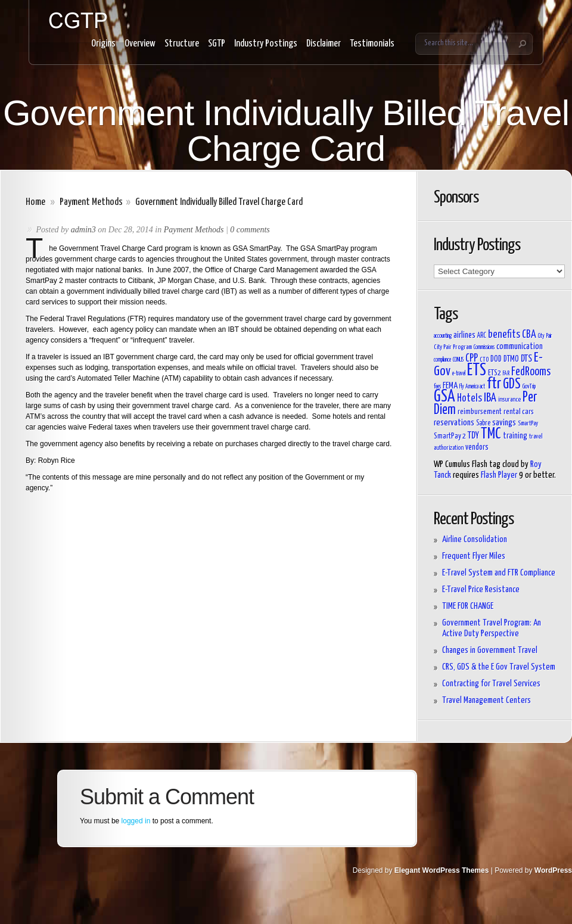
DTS (526, 359)
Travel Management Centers (486, 700)
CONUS (458, 360)
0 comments (250, 230)
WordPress (553, 870)
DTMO (511, 359)
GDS (512, 385)
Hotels (470, 399)
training (515, 436)
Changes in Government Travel (490, 650)
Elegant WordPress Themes (442, 870)
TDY (473, 435)
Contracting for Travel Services (491, 684)
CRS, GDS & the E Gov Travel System (499, 667)
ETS (477, 371)
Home (35, 202)
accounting (443, 336)
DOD (496, 359)
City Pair (545, 336)
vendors (477, 447)
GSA (444, 397)
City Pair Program (453, 347)
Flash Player (499, 475)
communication (520, 346)
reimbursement (480, 412)
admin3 (83, 230)
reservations (454, 423)
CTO (484, 360)
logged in (136, 821)
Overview (140, 44)
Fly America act (472, 387)
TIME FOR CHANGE (468, 606)
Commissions (484, 347)
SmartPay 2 (450, 436)
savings (504, 423)
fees (437, 387)
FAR (506, 374)
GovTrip (529, 387)
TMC (491, 434)
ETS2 (495, 373)
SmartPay (528, 423)
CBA (529, 335)
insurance (509, 399)
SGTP (217, 44)
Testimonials (372, 44)
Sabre (483, 424)
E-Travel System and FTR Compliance (499, 573)
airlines (464, 335)
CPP (472, 359)
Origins (103, 44)
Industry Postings (266, 44)
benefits (504, 335)
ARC (482, 336)
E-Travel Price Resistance (481, 589)
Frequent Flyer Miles (474, 556)
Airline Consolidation (475, 539)
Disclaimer (324, 44)
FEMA (450, 386)
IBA (490, 398)
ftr (494, 384)
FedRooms (531, 372)
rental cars (519, 412)
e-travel (459, 374)
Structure (182, 44)
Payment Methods (91, 202)
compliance (442, 360)
